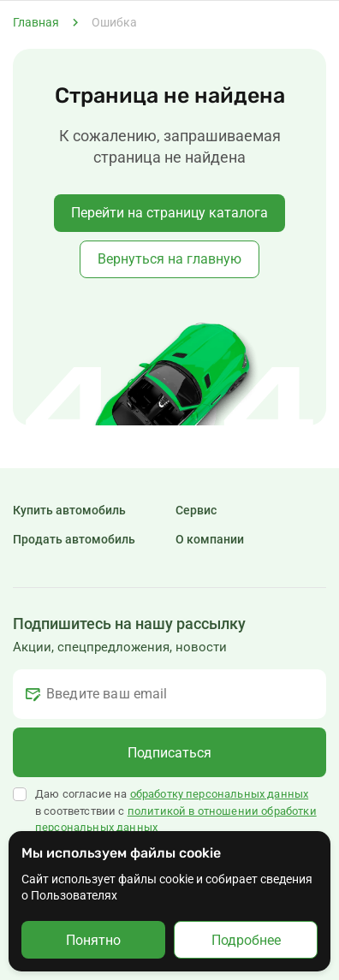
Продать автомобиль (74, 539)
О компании (210, 539)
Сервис (196, 510)
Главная (36, 22)
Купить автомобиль (69, 510)
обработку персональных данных (220, 794)
